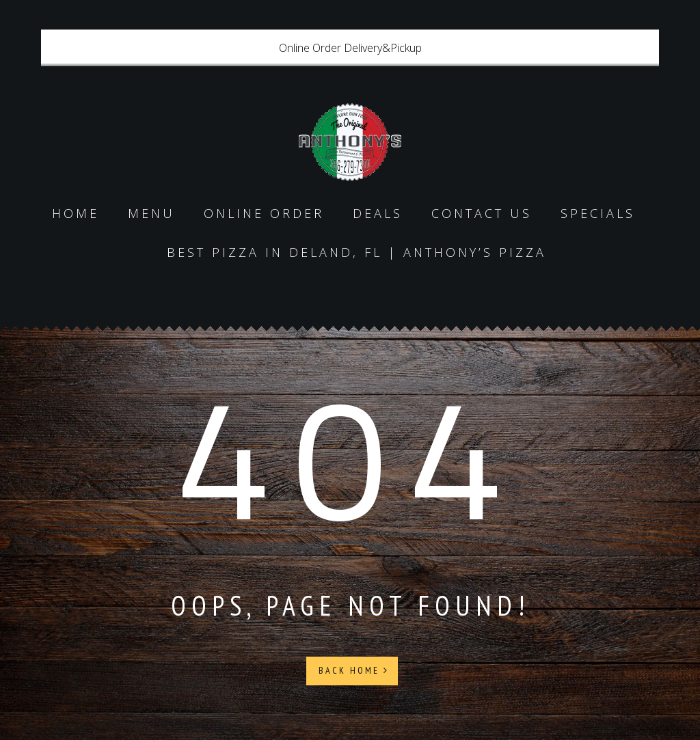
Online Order (264, 213)
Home (76, 213)
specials (598, 213)
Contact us (482, 213)
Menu (151, 213)
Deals (378, 213)
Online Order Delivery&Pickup (350, 48)
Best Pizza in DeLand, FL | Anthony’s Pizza (356, 252)
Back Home (354, 670)
